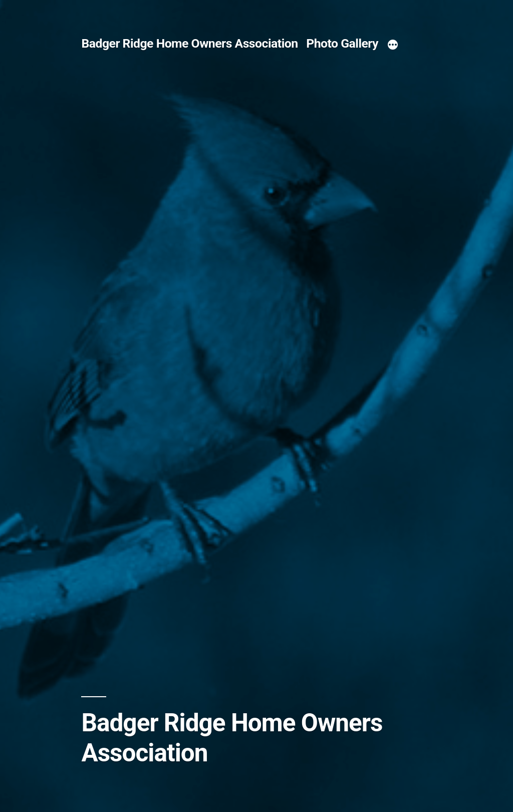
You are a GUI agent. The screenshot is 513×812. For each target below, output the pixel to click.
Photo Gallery (342, 43)
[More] (393, 45)
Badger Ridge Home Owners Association (189, 43)
